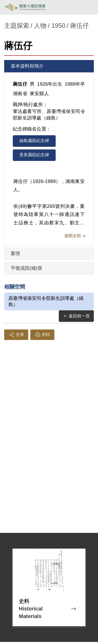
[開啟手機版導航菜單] (88, 7)
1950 (58, 26)
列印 (42, 335)
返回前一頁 (76, 316)
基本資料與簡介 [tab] (27, 66)
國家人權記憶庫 (31, 7)
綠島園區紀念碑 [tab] (34, 141)
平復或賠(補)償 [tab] (26, 268)
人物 (40, 26)
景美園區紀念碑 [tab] (34, 155)
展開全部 (73, 236)
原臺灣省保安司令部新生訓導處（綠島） (46, 301)
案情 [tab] (15, 253)
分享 (16, 335)
